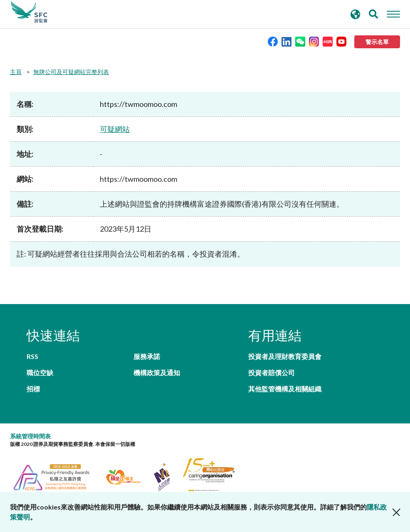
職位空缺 (40, 372)
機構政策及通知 (157, 372)
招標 (33, 389)
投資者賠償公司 (272, 372)
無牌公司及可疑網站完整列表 (71, 72)
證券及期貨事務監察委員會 (29, 12)
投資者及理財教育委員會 (285, 356)
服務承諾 (147, 356)
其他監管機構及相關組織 (285, 389)
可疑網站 (115, 129)
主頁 (16, 72)
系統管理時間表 (30, 436)
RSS (32, 356)
